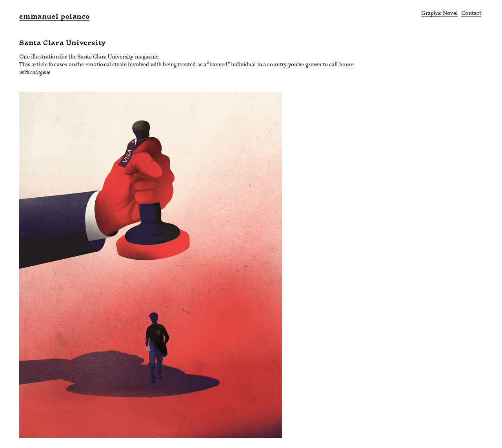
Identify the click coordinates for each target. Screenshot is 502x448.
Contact (471, 13)
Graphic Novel (439, 13)
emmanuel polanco (54, 17)
